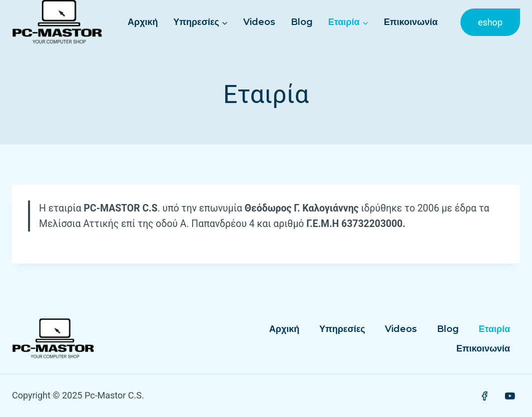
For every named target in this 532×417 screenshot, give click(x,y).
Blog (302, 22)
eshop (490, 22)
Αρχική (143, 22)
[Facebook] (484, 396)
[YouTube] (510, 396)
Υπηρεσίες (342, 329)
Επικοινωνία (411, 22)
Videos (259, 22)
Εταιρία (494, 329)
